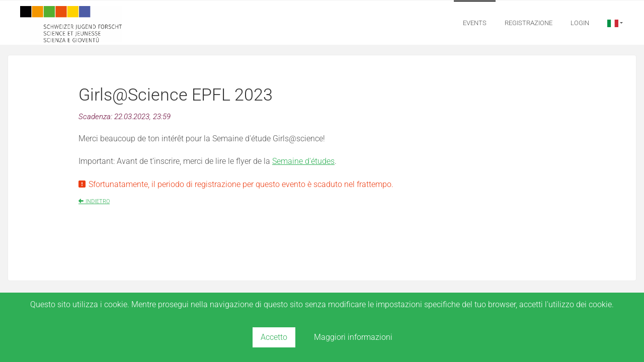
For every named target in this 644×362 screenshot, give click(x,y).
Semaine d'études (303, 161)
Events (475, 23)
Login (580, 23)
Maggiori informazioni (353, 337)
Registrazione (529, 23)
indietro (98, 201)
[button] (615, 23)
